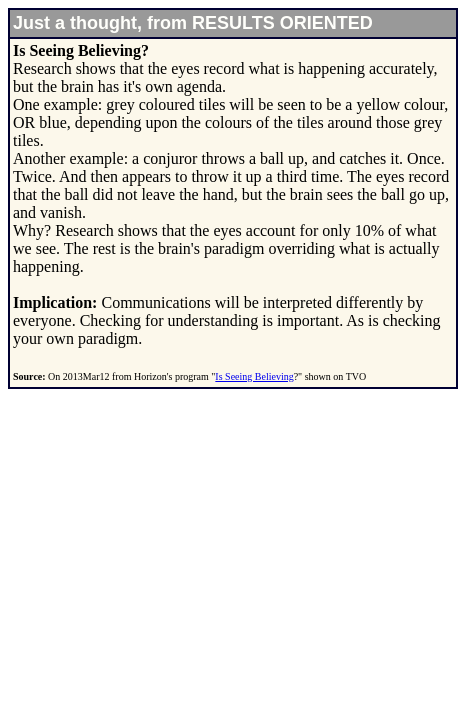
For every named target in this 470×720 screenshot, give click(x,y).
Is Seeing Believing (254, 376)
